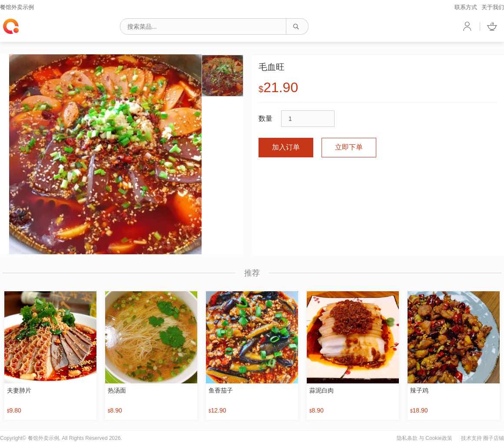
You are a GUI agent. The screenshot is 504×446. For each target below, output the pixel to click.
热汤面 (117, 390)
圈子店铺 (494, 438)
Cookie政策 (439, 438)
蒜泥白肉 (322, 390)
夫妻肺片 (19, 390)
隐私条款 (407, 438)
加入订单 (286, 147)
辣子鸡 (419, 390)
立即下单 (349, 147)
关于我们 (493, 7)
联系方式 (466, 7)
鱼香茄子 (221, 390)
